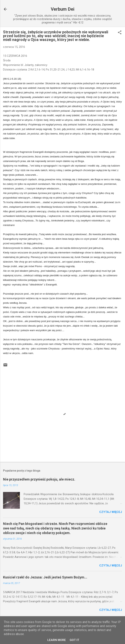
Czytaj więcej (111, 512)
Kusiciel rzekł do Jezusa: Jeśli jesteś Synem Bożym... (45, 577)
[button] (120, 33)
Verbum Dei (63, 9)
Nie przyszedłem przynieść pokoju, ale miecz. (39, 479)
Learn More (57, 640)
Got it (74, 640)
